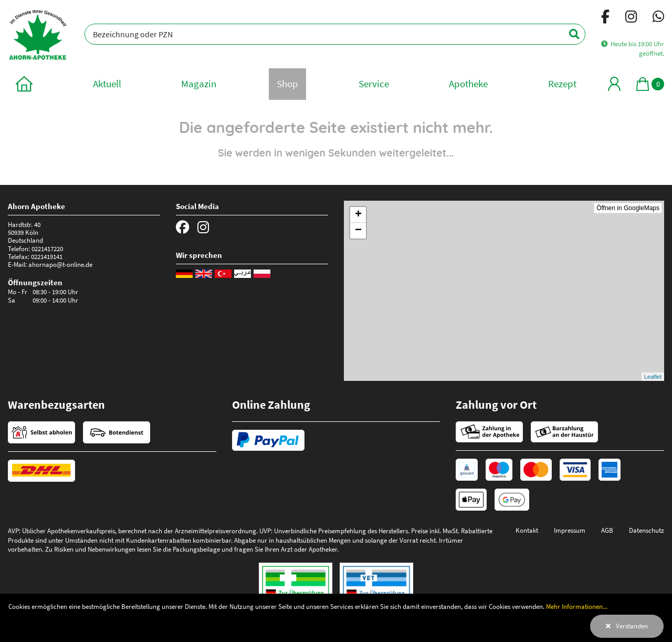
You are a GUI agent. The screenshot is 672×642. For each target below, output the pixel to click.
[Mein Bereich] (614, 84)
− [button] (358, 231)
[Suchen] (569, 34)
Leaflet (653, 377)
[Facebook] (605, 18)
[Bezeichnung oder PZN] (335, 34)
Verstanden (632, 626)
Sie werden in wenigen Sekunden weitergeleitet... (336, 153)
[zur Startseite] (24, 84)
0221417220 (47, 248)
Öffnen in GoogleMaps (628, 208)
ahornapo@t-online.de (60, 264)
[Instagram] (631, 18)
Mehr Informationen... (577, 606)
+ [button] (358, 215)
